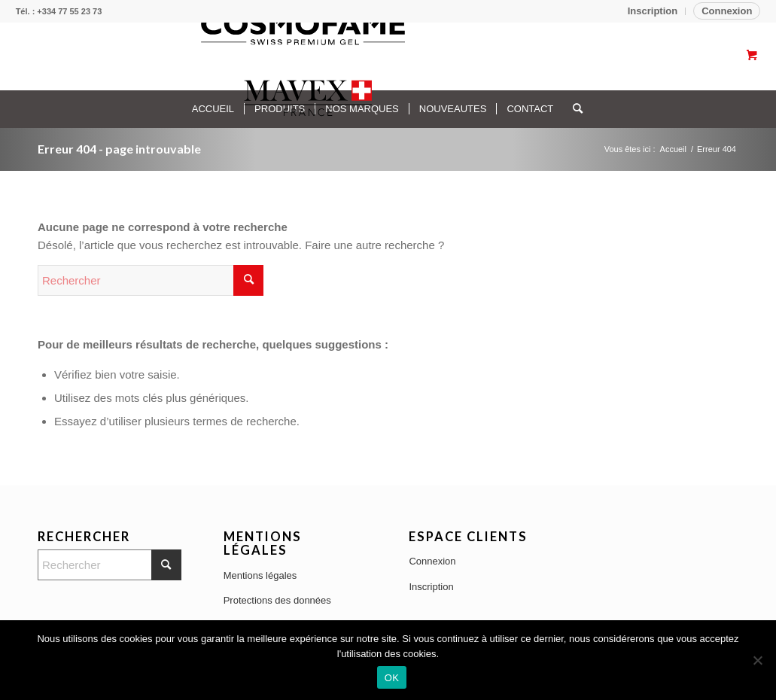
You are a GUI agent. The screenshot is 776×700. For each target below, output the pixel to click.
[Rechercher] (151, 280)
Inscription (653, 11)
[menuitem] (653, 11)
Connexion (727, 11)
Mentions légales (260, 575)
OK (392, 678)
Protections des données (277, 600)
